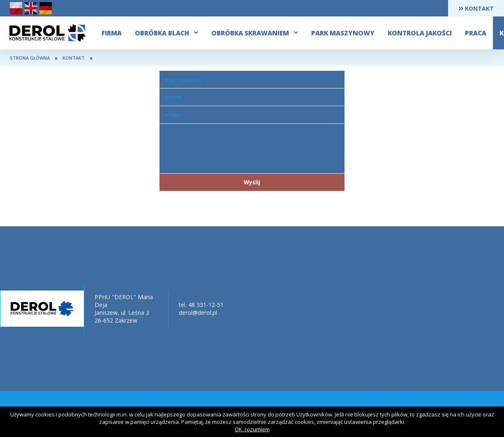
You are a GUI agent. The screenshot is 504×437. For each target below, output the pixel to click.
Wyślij (252, 182)
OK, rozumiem (252, 429)
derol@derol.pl (198, 313)
